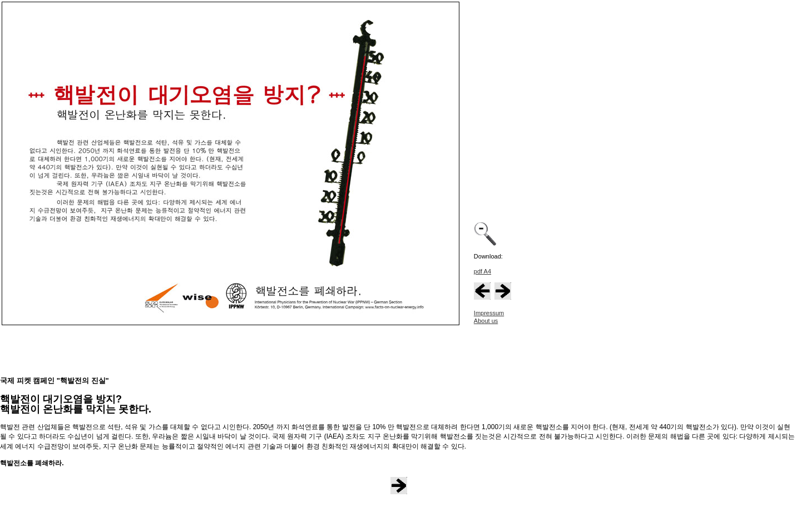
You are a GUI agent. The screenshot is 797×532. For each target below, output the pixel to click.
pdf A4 (482, 271)
